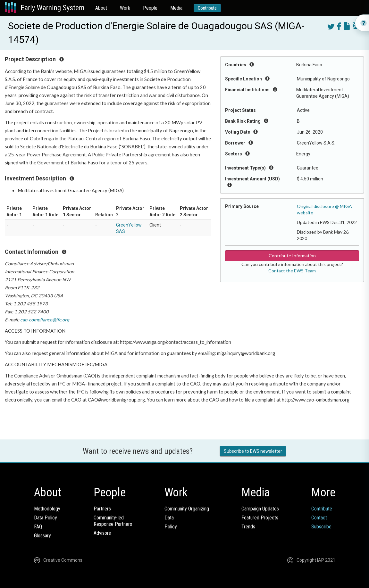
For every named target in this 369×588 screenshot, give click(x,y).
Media (176, 8)
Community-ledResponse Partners (113, 521)
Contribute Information (292, 256)
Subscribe (321, 527)
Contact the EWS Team (292, 271)
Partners (102, 509)
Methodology (47, 509)
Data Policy (46, 518)
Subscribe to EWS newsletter (253, 451)
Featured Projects (260, 518)
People (150, 8)
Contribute (207, 8)
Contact (319, 518)
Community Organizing (187, 509)
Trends (248, 527)
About (101, 8)
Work (125, 8)
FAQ (38, 527)
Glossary (42, 536)
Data (169, 518)
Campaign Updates (260, 509)
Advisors (102, 533)
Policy (171, 527)
